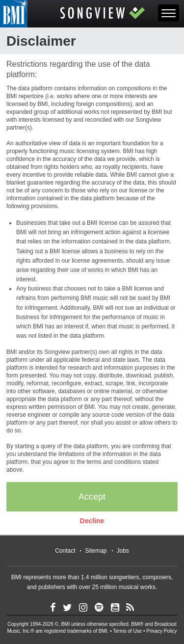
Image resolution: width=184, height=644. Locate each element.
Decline (92, 521)
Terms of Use (127, 631)
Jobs (123, 551)
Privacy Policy (161, 631)
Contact (65, 551)
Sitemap (96, 551)
